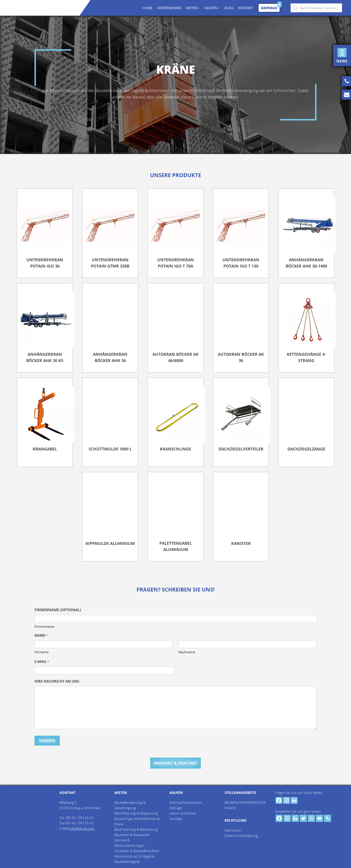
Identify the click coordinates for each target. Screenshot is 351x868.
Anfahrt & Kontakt (175, 762)
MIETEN (193, 8)
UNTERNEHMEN (169, 8)
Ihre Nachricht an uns (57, 681)
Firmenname (44, 626)
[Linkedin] (294, 800)
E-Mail (42, 662)
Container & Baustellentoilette (137, 850)
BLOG (229, 8)
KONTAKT (246, 8)
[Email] (319, 818)
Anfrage (269, 8)
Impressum (233, 829)
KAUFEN (212, 8)
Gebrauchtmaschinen (186, 802)
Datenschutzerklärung (241, 835)
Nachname (187, 652)
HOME (148, 8)
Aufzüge (176, 807)
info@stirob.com (82, 828)
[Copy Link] (327, 818)
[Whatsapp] (311, 818)
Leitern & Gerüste (183, 812)
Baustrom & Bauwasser (132, 834)
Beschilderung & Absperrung (136, 812)
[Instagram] (287, 800)
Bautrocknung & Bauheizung (136, 829)
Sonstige (176, 818)
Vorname (42, 652)
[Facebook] (279, 800)
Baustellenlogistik (127, 861)
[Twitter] (303, 818)
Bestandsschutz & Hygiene (134, 855)
